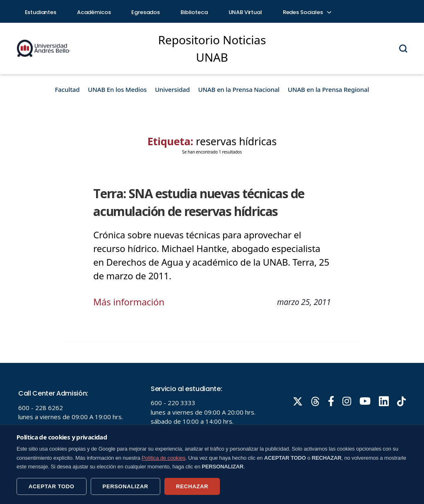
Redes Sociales (307, 12)
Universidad (172, 89)
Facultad (67, 89)
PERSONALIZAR (125, 486)
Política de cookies (164, 458)
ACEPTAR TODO (52, 486)
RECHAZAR (192, 486)
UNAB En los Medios (117, 89)
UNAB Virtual (245, 12)
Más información (129, 302)
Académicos (94, 12)
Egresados (146, 12)
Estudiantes (41, 12)
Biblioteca (194, 12)
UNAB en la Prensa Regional (328, 89)
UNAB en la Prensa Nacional (239, 89)
